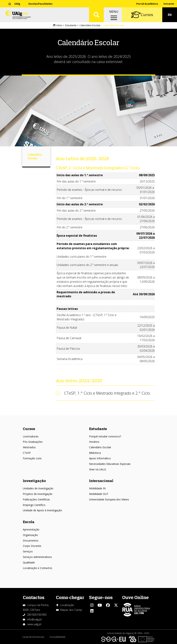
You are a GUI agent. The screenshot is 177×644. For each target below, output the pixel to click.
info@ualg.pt (34, 619)
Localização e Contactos (38, 568)
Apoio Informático (100, 458)
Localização (67, 605)
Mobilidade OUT (99, 494)
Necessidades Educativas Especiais (110, 464)
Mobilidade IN (97, 488)
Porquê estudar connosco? (105, 436)
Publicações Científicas (36, 499)
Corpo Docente (32, 546)
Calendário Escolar (90, 25)
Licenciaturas (31, 436)
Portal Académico (147, 4)
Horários (94, 442)
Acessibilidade (58, 637)
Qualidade (29, 562)
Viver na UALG (98, 469)
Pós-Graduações (33, 442)
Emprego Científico (34, 505)
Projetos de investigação (38, 494)
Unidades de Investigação (38, 488)
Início (59, 25)
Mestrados (29, 447)
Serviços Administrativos (37, 557)
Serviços (28, 551)
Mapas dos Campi (71, 610)
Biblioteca (95, 453)
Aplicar (96, 15)
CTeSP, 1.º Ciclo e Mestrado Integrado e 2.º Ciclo (107, 393)
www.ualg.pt (34, 624)
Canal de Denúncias (33, 637)
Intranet (169, 4)
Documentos (31, 541)
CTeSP (27, 453)
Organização (30, 535)
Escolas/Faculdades (40, 4)
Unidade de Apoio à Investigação (42, 510)
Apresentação (31, 529)
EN (170, 15)
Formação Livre (32, 458)
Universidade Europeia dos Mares (109, 499)
